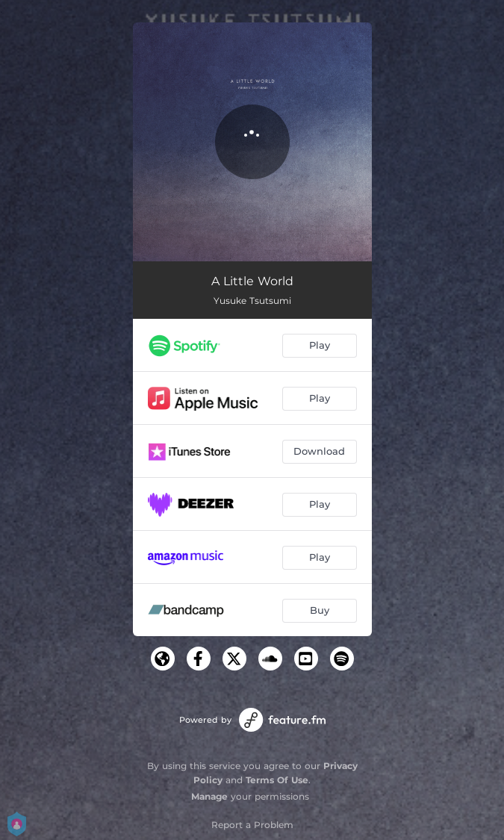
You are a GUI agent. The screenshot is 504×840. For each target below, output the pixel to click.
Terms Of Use (277, 780)
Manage (209, 796)
